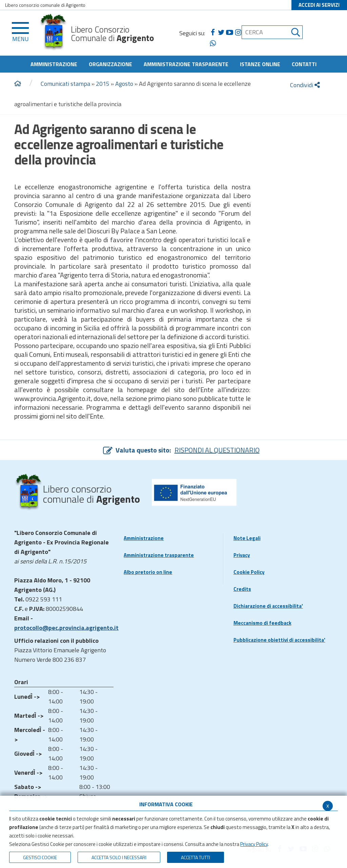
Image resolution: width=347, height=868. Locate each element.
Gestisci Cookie (40, 857)
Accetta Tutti (196, 857)
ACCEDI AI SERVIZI (319, 5)
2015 (103, 84)
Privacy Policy (254, 844)
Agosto (124, 84)
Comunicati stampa (65, 84)
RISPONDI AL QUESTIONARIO (217, 450)
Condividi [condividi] (305, 85)
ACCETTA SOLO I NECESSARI (119, 857)
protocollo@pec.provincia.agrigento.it (66, 628)
